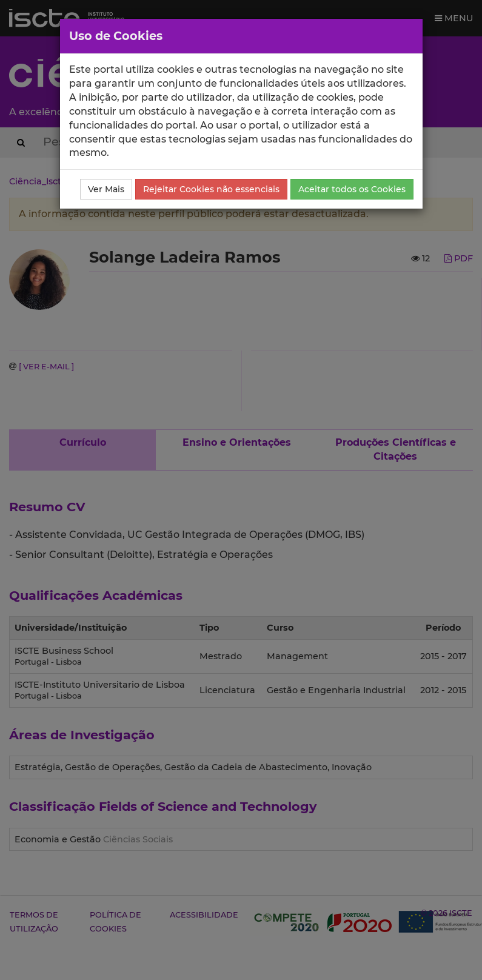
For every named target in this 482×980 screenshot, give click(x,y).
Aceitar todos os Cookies (352, 189)
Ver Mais (106, 189)
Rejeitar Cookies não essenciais (211, 189)
